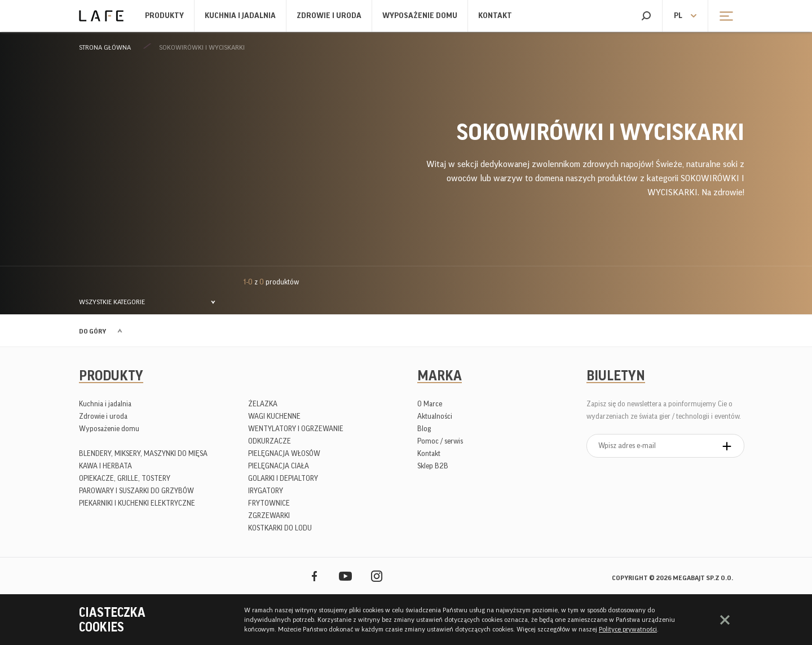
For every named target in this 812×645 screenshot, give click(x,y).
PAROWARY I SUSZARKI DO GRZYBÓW (136, 491)
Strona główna (105, 47)
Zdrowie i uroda (329, 16)
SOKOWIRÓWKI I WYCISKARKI (202, 47)
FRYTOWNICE (269, 503)
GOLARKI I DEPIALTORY (283, 478)
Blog (424, 429)
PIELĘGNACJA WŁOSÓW (284, 453)
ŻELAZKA (263, 404)
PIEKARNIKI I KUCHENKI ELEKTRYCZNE (137, 503)
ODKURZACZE (270, 441)
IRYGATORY (266, 491)
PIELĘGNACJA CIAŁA (279, 466)
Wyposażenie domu (420, 16)
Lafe (101, 16)
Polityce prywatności (628, 629)
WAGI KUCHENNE (274, 416)
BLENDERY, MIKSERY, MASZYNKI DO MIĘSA (143, 453)
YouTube (345, 576)
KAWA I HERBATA (105, 466)
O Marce (430, 404)
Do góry (92, 331)
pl (678, 16)
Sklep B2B (433, 466)
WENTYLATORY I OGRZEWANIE (296, 429)
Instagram (376, 576)
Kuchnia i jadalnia (240, 16)
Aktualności (435, 416)
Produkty (164, 16)
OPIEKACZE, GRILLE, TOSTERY (125, 478)
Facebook (314, 576)
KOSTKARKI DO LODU (280, 528)
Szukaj (646, 16)
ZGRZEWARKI (269, 515)
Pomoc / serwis (440, 441)
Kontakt (495, 16)
